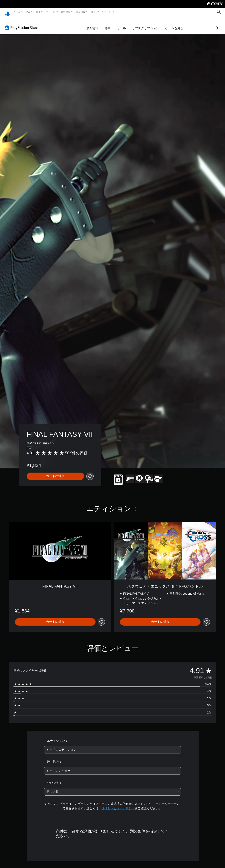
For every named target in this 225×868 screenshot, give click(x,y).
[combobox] (112, 746)
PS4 (38, 12)
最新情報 (81, 12)
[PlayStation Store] (22, 23)
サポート (106, 12)
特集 (85, 24)
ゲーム (17, 12)
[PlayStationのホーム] (8, 12)
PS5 (28, 12)
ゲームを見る (152, 24)
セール (99, 24)
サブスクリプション (123, 24)
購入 (94, 12)
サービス (50, 12)
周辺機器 (65, 12)
